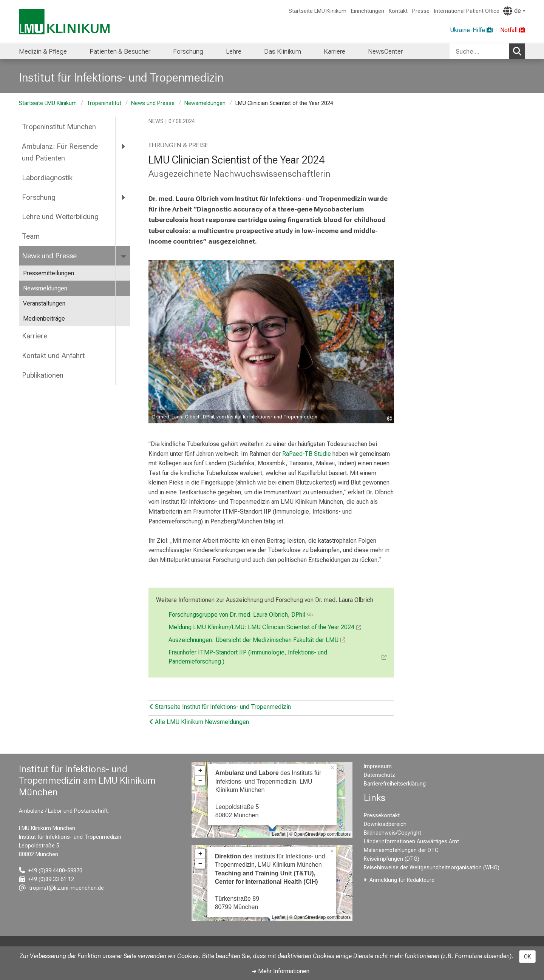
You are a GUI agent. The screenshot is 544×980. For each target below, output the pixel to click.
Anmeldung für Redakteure (402, 880)
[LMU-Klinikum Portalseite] (64, 22)
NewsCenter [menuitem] (385, 51)
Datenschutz (379, 775)
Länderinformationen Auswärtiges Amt (411, 842)
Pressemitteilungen (49, 273)
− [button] (200, 781)
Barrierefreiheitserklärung (395, 784)
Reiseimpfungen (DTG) (392, 859)
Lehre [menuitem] (234, 51)
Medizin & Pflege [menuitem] (43, 51)
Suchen (519, 51)
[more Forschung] (124, 197)
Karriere (35, 336)
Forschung (39, 197)
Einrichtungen (368, 11)
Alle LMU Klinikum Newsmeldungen (199, 722)
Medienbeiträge (44, 319)
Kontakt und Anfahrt (53, 356)
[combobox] (487, 51)
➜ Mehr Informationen (280, 971)
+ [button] (200, 771)
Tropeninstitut (104, 103)
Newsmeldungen (205, 103)
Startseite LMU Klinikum (318, 11)
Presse (421, 11)
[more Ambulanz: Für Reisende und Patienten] (124, 147)
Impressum (378, 766)
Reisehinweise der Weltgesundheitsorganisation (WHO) (432, 868)
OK (527, 957)
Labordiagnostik (47, 178)
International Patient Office (467, 11)
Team (31, 236)
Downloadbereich (385, 824)
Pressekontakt (382, 816)
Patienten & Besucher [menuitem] (120, 51)
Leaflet (279, 834)
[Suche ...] (479, 51)
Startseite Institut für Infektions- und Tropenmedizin (220, 707)
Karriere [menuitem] (335, 51)
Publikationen (43, 375)
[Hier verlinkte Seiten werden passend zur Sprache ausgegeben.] (514, 11)
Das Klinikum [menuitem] (283, 51)
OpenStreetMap (310, 834)
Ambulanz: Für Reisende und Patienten (60, 152)
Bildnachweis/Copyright (393, 833)
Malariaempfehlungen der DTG (401, 850)
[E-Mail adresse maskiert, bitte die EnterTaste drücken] (61, 888)
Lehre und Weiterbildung (60, 217)
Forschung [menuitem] (188, 51)
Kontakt (398, 11)
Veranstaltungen (44, 303)
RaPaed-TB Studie (307, 454)
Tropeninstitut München (59, 127)
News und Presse (153, 103)
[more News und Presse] (124, 256)
